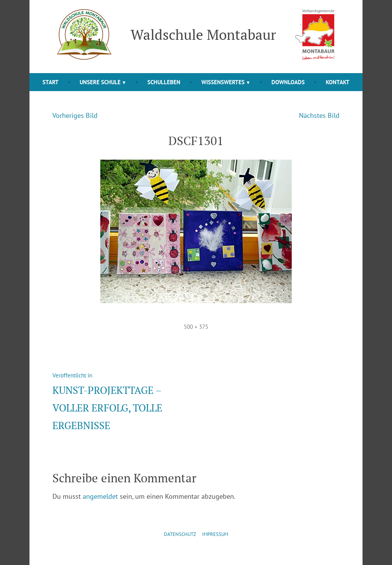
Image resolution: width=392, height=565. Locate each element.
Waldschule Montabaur (203, 34)
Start (51, 82)
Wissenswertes (223, 82)
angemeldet (100, 496)
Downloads (288, 82)
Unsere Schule (100, 82)
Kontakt (338, 82)
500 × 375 (196, 327)
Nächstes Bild (319, 115)
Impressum (215, 534)
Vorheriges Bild (75, 115)
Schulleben (164, 82)
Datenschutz (180, 534)
